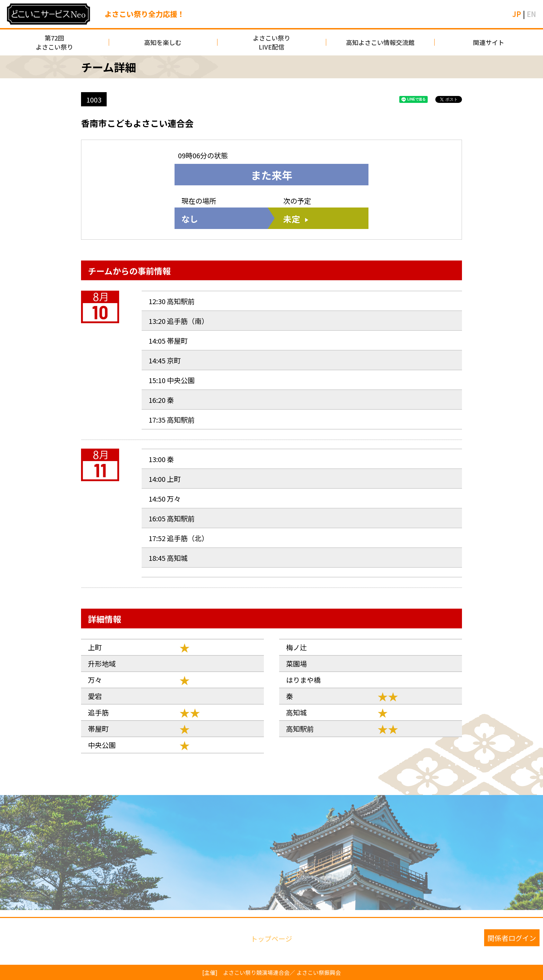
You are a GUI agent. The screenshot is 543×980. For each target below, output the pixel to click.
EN (531, 14)
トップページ (271, 938)
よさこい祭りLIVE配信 (271, 42)
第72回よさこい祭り (54, 42)
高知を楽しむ (163, 42)
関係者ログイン (512, 938)
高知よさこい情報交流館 (380, 42)
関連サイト (489, 42)
